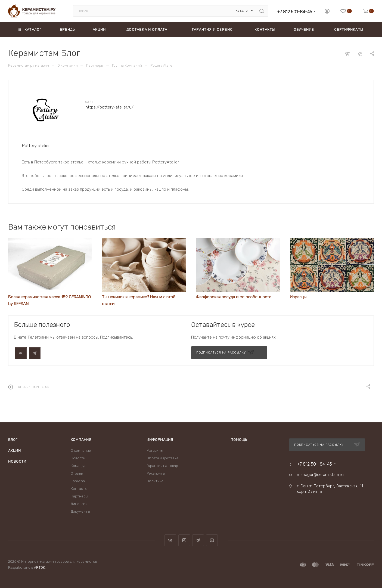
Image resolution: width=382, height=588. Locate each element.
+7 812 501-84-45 (295, 12)
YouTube (212, 540)
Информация (160, 440)
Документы (80, 511)
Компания (81, 440)
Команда (78, 466)
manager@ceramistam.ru (320, 475)
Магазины (155, 451)
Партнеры (79, 496)
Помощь (239, 440)
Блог (13, 440)
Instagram (184, 540)
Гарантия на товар (162, 466)
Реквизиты (156, 473)
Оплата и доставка (162, 458)
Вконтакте (170, 540)
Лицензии (79, 504)
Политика (155, 481)
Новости (17, 461)
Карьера (78, 481)
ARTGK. (40, 567)
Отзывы (77, 473)
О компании (81, 451)
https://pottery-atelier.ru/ (109, 107)
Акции (15, 451)
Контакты (79, 489)
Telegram (198, 540)
